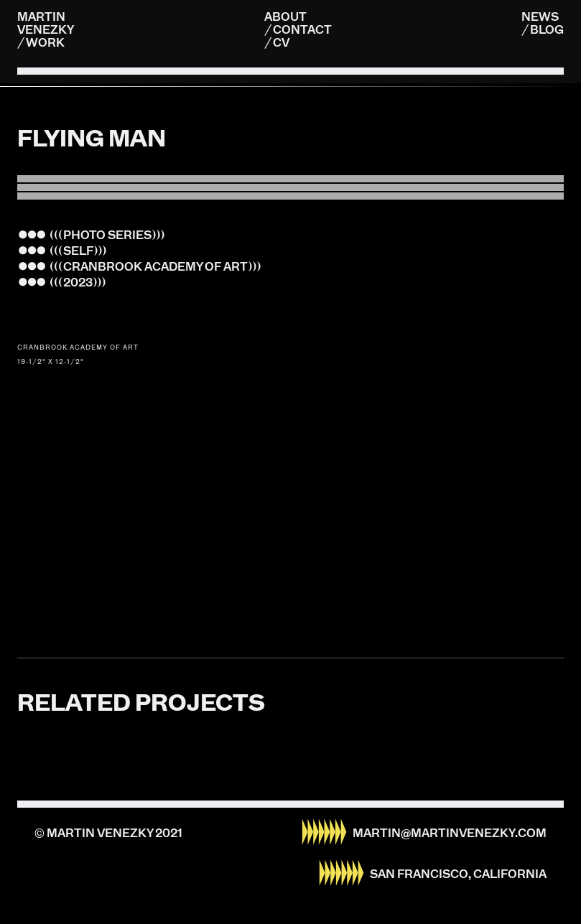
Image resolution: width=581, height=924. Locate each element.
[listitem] (290, 87)
